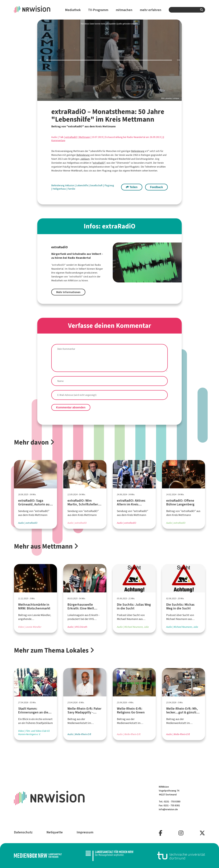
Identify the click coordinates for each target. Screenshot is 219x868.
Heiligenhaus (59, 189)
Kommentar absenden (71, 407)
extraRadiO (71, 137)
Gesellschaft (97, 185)
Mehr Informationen (68, 292)
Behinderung (138, 151)
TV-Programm (98, 10)
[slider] (110, 60)
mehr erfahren (151, 10)
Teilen (132, 187)
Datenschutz (23, 832)
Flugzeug (109, 185)
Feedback (156, 187)
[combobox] (187, 10)
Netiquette (55, 832)
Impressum (85, 832)
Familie (71, 189)
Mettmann (84, 137)
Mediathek (73, 10)
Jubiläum (85, 159)
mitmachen (124, 10)
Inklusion (70, 185)
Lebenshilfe (82, 185)
